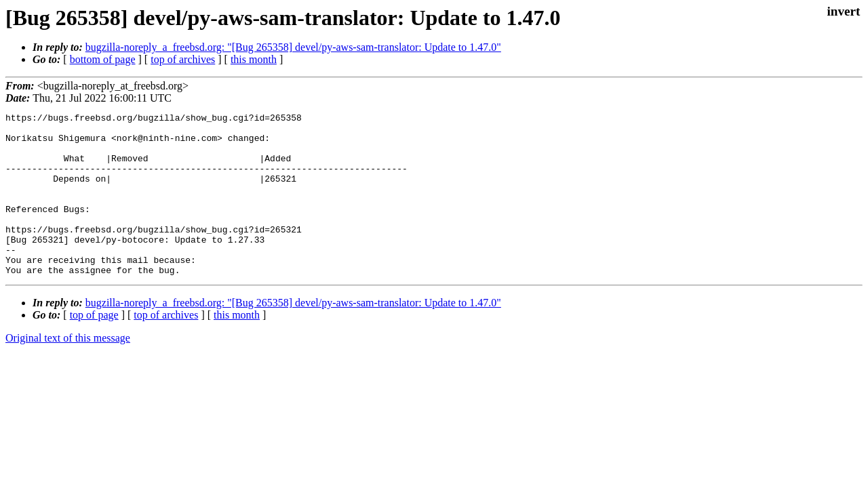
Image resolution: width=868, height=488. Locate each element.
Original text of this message (68, 370)
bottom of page (103, 59)
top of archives (183, 59)
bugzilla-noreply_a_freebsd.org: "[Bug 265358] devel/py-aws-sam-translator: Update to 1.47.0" (293, 47)
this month (254, 59)
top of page (94, 347)
